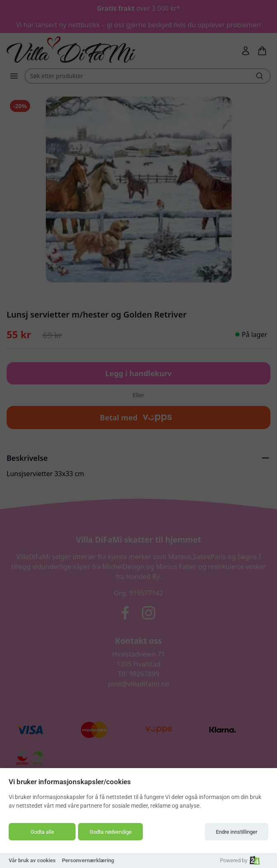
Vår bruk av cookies (32, 860)
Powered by (240, 860)
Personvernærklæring (88, 860)
